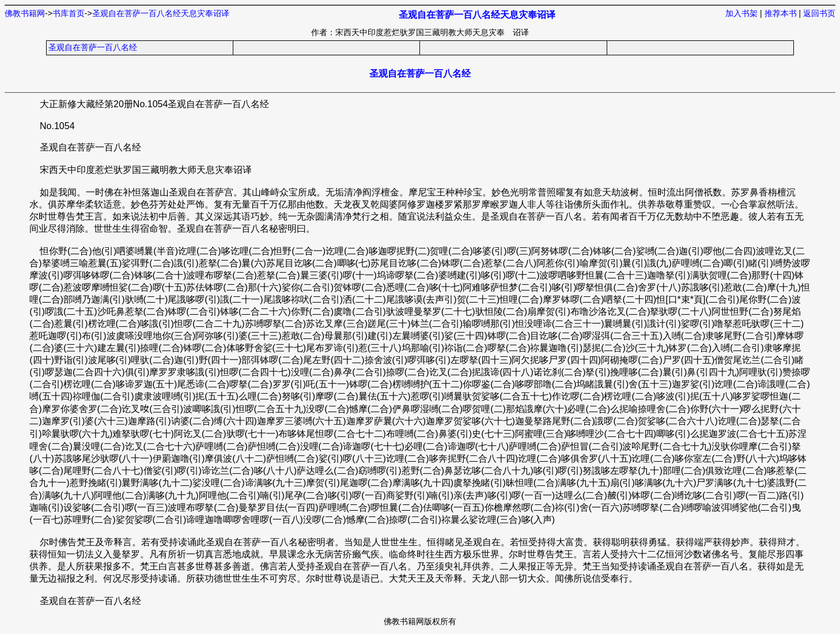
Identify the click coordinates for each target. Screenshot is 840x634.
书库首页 (69, 13)
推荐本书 (781, 13)
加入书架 (741, 13)
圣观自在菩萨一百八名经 (93, 47)
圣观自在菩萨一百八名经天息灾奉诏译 (161, 13)
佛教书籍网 (25, 13)
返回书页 (819, 13)
